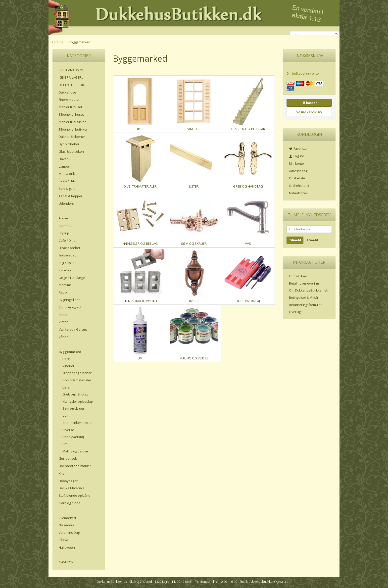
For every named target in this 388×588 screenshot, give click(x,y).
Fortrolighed (298, 276)
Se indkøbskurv (309, 112)
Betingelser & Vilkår (304, 297)
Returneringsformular (305, 305)
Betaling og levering (304, 283)
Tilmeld (295, 240)
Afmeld (312, 240)
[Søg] (336, 35)
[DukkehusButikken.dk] (194, 17)
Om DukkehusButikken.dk (309, 290)
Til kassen (309, 103)
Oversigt (295, 312)
